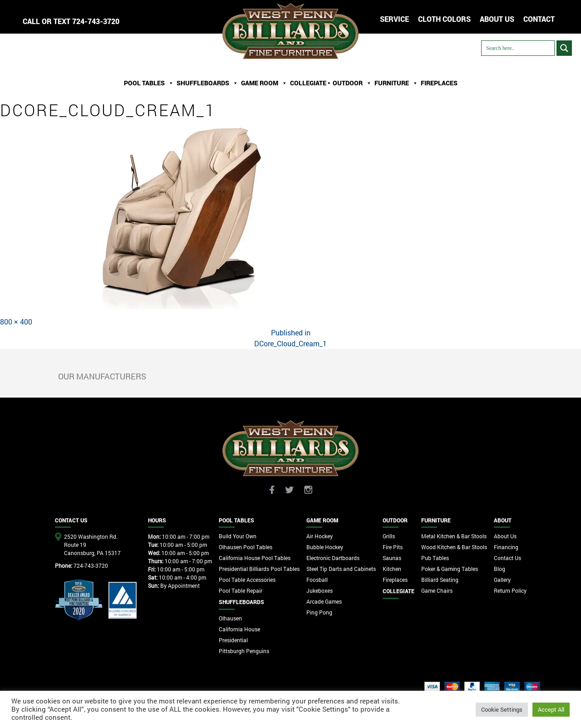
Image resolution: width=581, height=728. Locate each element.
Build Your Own (238, 536)
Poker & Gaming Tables (450, 569)
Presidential (233, 640)
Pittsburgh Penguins (244, 651)
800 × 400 (16, 322)
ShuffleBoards (207, 83)
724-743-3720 (96, 21)
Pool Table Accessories (247, 580)
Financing (506, 547)
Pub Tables (435, 558)
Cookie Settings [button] (502, 709)
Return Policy (510, 590)
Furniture (396, 83)
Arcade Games (324, 601)
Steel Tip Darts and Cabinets (341, 569)
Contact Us (507, 558)
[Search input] (518, 48)
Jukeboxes (320, 590)
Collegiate (399, 591)
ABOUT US (497, 19)
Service (394, 19)
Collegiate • (310, 83)
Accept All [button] (551, 709)
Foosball (317, 580)
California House (239, 629)
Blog (500, 569)
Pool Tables (149, 83)
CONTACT (539, 19)
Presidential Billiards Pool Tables (259, 569)
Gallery (502, 580)
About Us (505, 536)
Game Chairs (437, 590)
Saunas (392, 558)
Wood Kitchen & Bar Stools (454, 547)
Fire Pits (393, 547)
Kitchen (392, 569)
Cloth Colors (444, 19)
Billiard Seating (440, 580)
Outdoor (352, 83)
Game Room (264, 83)
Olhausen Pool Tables (246, 547)
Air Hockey (320, 536)
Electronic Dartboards (333, 558)
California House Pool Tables (255, 558)
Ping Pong (319, 612)
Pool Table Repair (241, 590)
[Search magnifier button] (564, 48)
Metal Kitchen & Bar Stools (454, 536)
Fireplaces (439, 83)
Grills (389, 536)
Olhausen (230, 618)
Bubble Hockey (325, 547)
